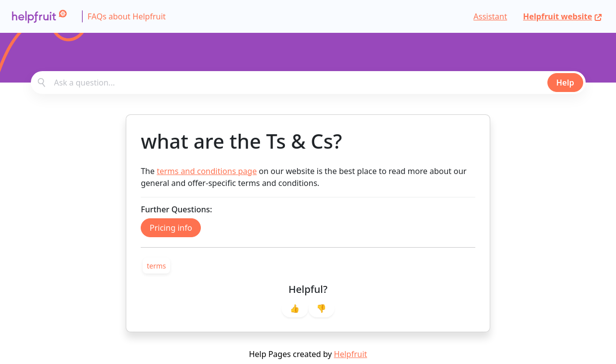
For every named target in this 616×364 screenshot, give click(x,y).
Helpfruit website (563, 16)
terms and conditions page (207, 171)
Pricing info (171, 228)
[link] (156, 266)
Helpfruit (351, 354)
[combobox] (308, 83)
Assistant (490, 16)
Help (565, 83)
